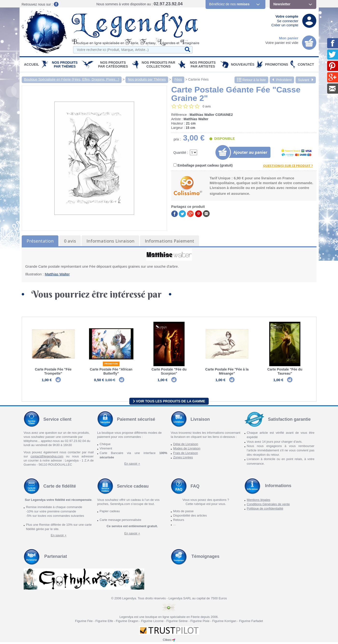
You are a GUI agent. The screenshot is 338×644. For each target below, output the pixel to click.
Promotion (111, 364)
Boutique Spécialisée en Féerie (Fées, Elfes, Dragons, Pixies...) (72, 79)
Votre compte (287, 16)
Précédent (282, 80)
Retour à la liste (251, 80)
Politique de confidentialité (265, 510)
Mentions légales (259, 502)
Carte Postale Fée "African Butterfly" (111, 371)
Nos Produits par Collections (158, 64)
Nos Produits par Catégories (113, 64)
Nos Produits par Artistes (203, 64)
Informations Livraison (110, 241)
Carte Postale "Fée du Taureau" (285, 371)
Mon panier (289, 38)
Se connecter (288, 21)
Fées (178, 79)
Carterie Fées (198, 79)
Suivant (306, 80)
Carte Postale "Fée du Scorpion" (169, 371)
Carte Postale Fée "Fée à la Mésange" (227, 371)
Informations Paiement (169, 241)
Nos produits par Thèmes (65, 64)
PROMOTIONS (276, 64)
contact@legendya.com (47, 458)
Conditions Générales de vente (268, 506)
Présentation (40, 241)
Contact (306, 64)
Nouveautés (243, 64)
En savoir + (132, 465)
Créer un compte (285, 25)
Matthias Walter (57, 274)
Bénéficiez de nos (229, 4)
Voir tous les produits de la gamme (169, 403)
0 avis (70, 241)
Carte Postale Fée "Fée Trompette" (53, 371)
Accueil (32, 64)
